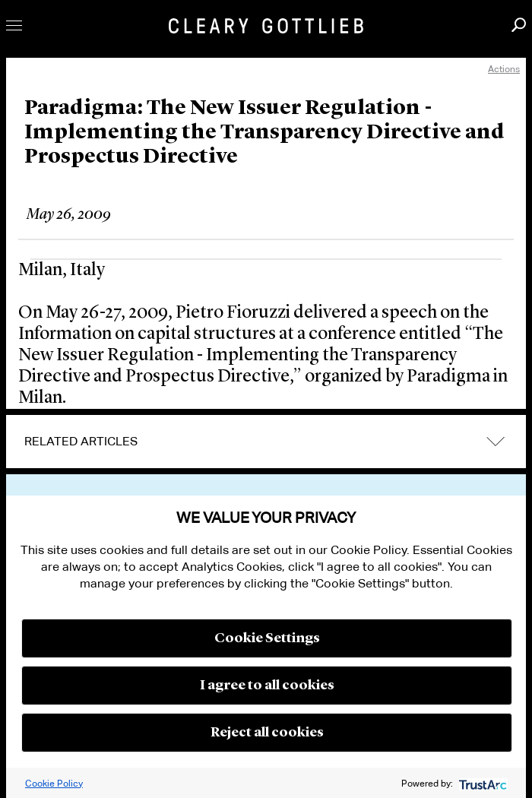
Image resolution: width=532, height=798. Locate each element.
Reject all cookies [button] (267, 733)
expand (496, 442)
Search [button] (519, 25)
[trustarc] (481, 783)
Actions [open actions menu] (504, 69)
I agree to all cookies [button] (267, 686)
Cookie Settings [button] (267, 638)
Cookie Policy (54, 783)
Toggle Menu (14, 25)
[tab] (266, 442)
